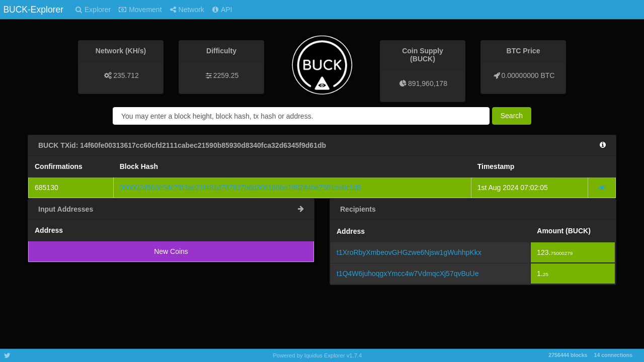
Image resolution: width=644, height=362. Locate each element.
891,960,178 (428, 83)
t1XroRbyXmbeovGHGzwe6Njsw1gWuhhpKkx (409, 252)
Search (512, 116)
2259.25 (226, 75)
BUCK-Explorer (33, 10)
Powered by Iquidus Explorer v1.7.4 (318, 355)
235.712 (126, 75)
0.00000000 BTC (528, 75)
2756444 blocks (568, 355)
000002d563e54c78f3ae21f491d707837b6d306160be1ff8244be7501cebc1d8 (240, 188)
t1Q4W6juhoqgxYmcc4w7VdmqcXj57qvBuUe (408, 274)
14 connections (613, 355)
